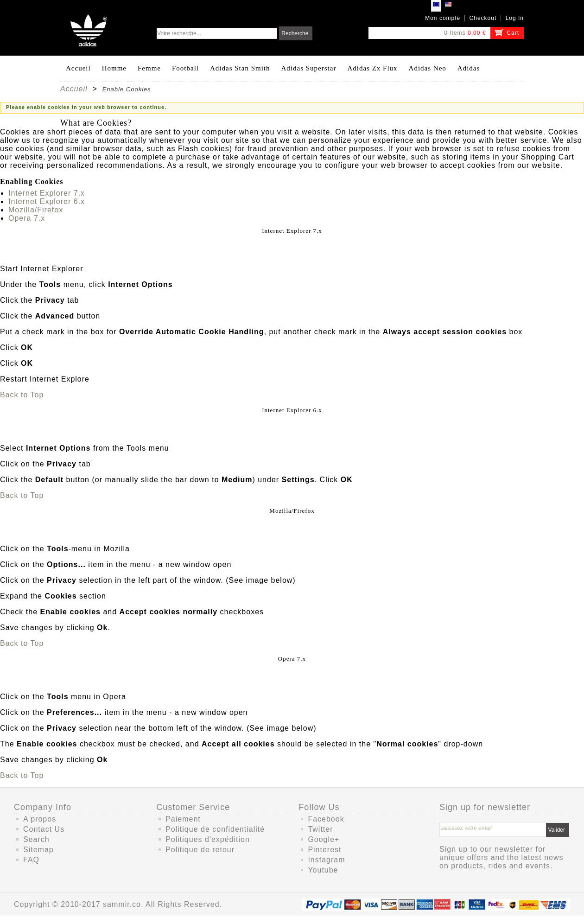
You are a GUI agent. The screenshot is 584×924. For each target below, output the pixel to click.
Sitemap (38, 850)
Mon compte (443, 18)
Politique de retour (200, 850)
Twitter (320, 829)
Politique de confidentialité (215, 829)
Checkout (483, 18)
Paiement (183, 819)
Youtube (323, 870)
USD (448, 6)
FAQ (31, 860)
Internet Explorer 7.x (47, 193)
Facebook (326, 819)
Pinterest (324, 850)
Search (36, 839)
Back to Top (22, 395)
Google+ (324, 839)
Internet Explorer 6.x (47, 201)
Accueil (74, 89)
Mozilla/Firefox (36, 210)
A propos (40, 819)
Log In (515, 18)
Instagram (326, 860)
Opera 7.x (27, 218)
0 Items (455, 33)
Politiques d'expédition (208, 839)
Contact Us (44, 829)
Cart (513, 33)
